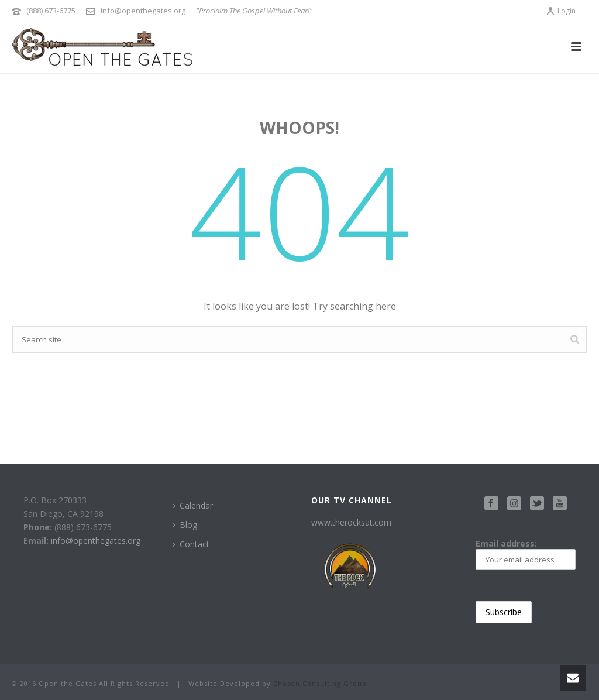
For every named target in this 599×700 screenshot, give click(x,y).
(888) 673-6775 (51, 11)
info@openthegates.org (143, 11)
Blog (185, 525)
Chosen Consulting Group (320, 683)
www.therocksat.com (351, 522)
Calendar (193, 505)
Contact (191, 544)
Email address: (526, 554)
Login (561, 11)
